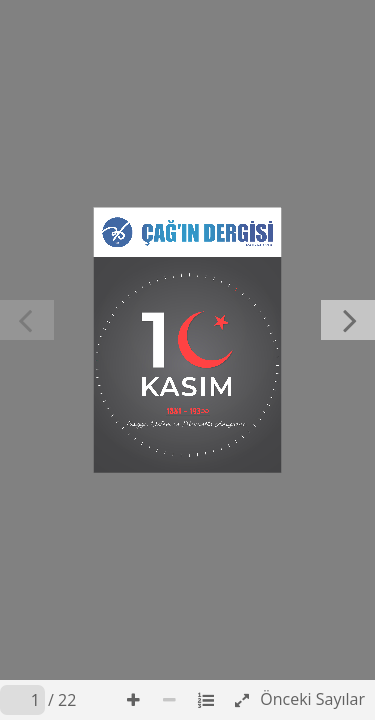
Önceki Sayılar (312, 699)
